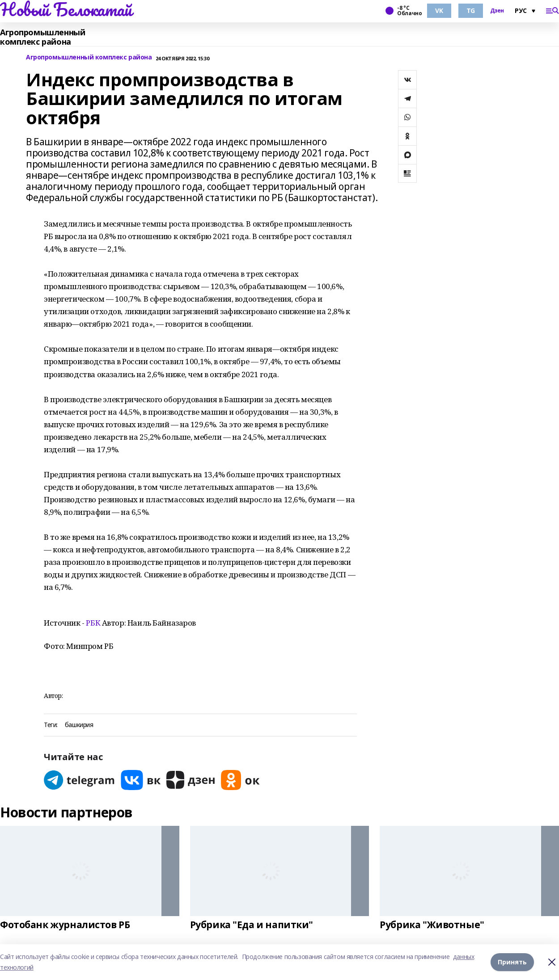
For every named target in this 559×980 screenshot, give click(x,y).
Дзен (497, 11)
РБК (93, 623)
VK (439, 11)
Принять (512, 962)
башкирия (79, 725)
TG (471, 11)
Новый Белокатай (66, 9)
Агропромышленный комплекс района (42, 37)
